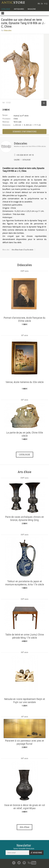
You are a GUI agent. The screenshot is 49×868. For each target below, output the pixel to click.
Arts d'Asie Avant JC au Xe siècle (22, 250)
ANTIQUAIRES (19, 9)
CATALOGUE (6, 9)
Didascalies (21, 143)
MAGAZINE (32, 9)
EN (42, 4)
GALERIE (17, 160)
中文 (46, 4)
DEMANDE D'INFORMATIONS (25, 132)
